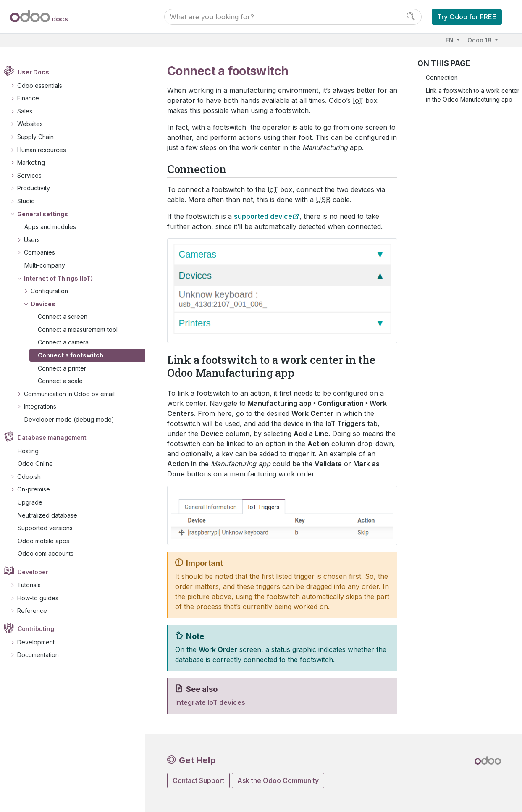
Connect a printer (66, 368)
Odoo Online (39, 464)
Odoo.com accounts (50, 554)
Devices (47, 304)
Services (34, 175)
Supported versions (49, 528)
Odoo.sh (33, 477)
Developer (37, 572)
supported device (263, 216)
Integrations (44, 407)
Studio (30, 201)
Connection (442, 78)
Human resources (46, 150)
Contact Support (198, 780)
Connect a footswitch (75, 355)
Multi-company (49, 265)
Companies (44, 253)
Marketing (35, 162)
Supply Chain (40, 137)
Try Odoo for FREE (467, 17)
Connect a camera (67, 343)
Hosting (32, 451)
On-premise (38, 490)
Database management (57, 438)
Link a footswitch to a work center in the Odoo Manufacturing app (473, 95)
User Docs (38, 72)
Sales (29, 111)
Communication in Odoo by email (73, 394)
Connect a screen (67, 317)
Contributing (41, 629)
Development (40, 642)
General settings (47, 214)
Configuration (54, 291)
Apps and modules (54, 227)
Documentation (42, 655)
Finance (32, 98)
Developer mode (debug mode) (73, 419)
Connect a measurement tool (82, 330)
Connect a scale (64, 381)
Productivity (38, 188)
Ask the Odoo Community (278, 780)
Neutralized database (52, 515)
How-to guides (42, 598)
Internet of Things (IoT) (63, 278)
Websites (34, 124)
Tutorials (33, 585)
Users (36, 240)
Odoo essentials (44, 85)
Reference (36, 611)
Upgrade (34, 502)
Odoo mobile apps (48, 541)
